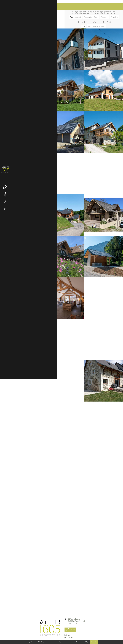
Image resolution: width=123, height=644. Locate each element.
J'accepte (94, 642)
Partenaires (70, 631)
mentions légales (58, 642)
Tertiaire (97, 14)
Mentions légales (71, 634)
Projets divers (106, 14)
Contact (75, 626)
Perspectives (115, 14)
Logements (79, 14)
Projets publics (89, 14)
